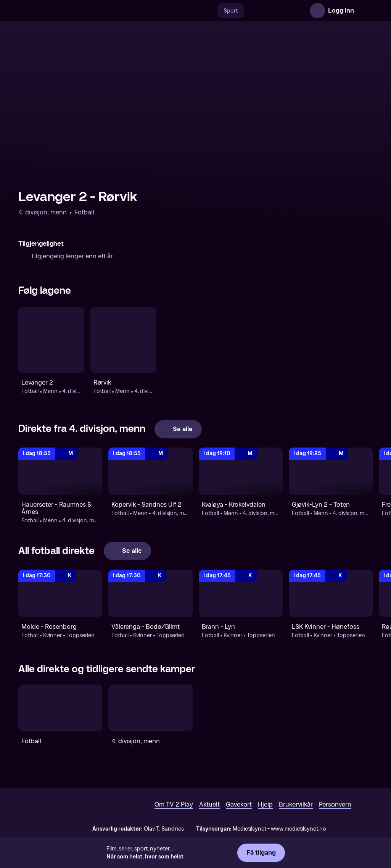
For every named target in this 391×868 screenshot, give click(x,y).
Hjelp (265, 804)
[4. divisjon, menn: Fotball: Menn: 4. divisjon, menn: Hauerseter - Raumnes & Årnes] (60, 471)
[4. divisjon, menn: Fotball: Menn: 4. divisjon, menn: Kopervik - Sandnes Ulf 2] (150, 471)
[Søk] (209, 11)
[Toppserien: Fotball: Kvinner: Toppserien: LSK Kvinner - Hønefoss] (331, 593)
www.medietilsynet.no (298, 829)
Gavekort (239, 804)
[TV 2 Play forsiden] (76, 11)
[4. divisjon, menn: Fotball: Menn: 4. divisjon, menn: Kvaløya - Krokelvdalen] (241, 471)
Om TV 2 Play (174, 804)
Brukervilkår (296, 804)
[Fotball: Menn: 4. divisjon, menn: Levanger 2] (51, 340)
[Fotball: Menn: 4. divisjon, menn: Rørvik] (123, 340)
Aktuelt (209, 804)
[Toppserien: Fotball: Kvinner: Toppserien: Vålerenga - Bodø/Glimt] (150, 593)
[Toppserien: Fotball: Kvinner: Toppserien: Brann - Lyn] (241, 593)
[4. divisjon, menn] (150, 708)
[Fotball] (60, 708)
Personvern (335, 804)
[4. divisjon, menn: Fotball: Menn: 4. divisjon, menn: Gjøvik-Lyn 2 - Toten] (331, 471)
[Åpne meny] (365, 11)
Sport (231, 11)
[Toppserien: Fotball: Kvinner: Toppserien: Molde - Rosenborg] (60, 593)
